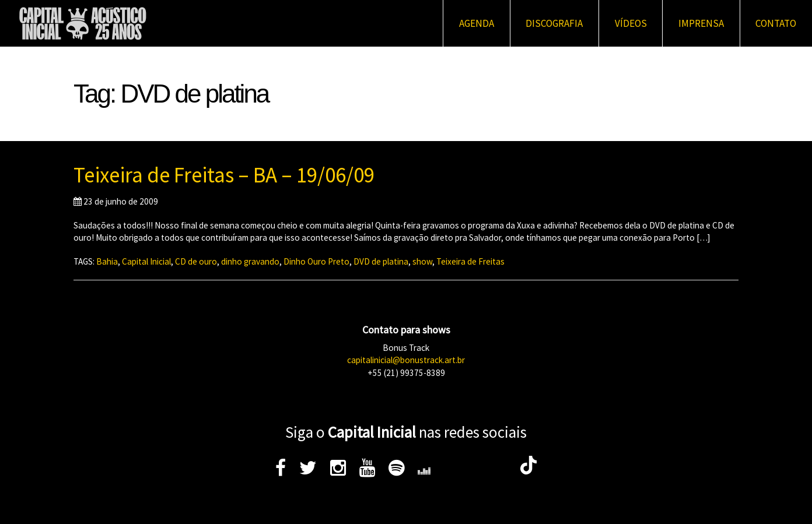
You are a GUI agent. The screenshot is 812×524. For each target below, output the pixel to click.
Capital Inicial (146, 261)
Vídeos (631, 23)
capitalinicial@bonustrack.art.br (406, 360)
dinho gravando (250, 261)
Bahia (107, 261)
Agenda (477, 23)
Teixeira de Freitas (470, 261)
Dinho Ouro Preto (316, 261)
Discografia (554, 23)
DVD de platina (381, 261)
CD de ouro (196, 261)
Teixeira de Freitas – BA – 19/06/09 (224, 175)
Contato (776, 23)
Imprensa (701, 23)
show (422, 261)
